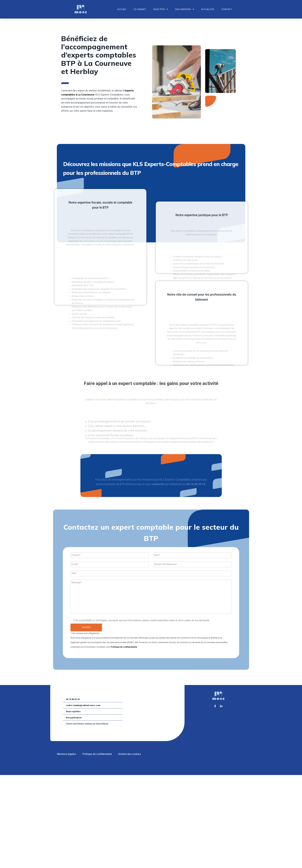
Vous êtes (161, 9)
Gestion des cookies (129, 754)
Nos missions (185, 9)
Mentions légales (66, 754)
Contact (227, 9)
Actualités (208, 9)
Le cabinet (140, 9)
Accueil (122, 9)
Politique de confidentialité (124, 647)
